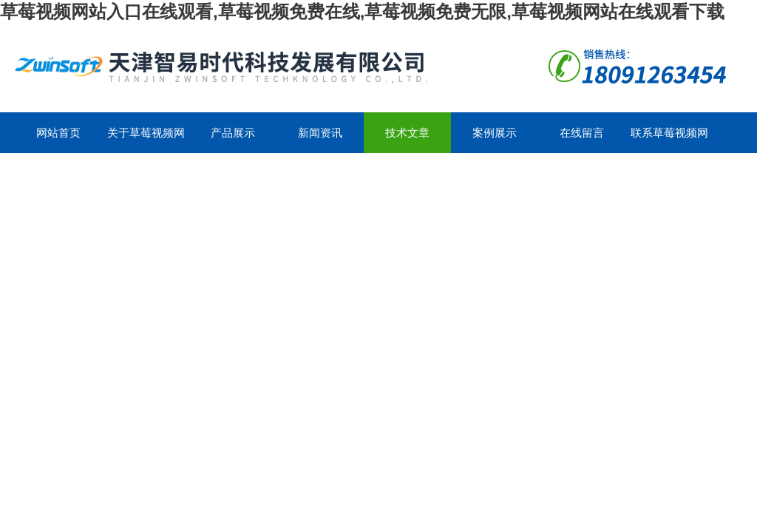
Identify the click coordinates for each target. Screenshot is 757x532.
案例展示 (495, 133)
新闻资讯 (320, 133)
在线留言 (582, 133)
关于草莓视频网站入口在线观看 (146, 140)
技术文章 (407, 133)
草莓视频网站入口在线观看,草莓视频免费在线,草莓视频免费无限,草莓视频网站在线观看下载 (362, 11)
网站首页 (58, 133)
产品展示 (233, 133)
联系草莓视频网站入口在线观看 (669, 140)
